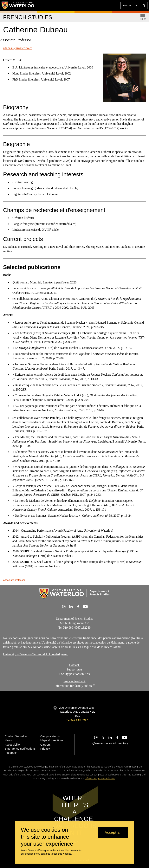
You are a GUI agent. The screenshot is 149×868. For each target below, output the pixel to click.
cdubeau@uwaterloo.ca (18, 48)
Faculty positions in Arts (75, 674)
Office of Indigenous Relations (100, 779)
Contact (74, 665)
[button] (130, 6)
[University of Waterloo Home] (18, 5)
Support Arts (74, 669)
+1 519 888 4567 (77, 720)
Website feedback (75, 681)
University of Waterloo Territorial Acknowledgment (36, 654)
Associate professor (14, 580)
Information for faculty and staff (75, 686)
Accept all (113, 832)
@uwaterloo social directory (110, 743)
